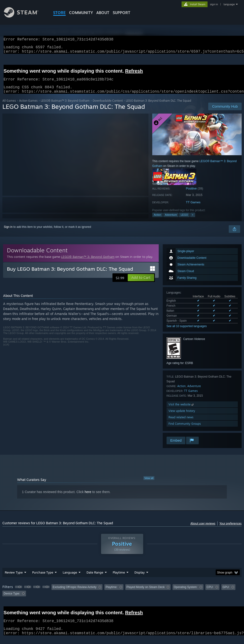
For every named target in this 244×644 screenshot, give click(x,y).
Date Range (95, 578)
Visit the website (181, 410)
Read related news (181, 423)
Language (70, 578)
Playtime (119, 578)
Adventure (171, 220)
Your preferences (231, 529)
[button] (141, 283)
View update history (182, 417)
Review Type (14, 578)
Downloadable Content (108, 106)
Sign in (8, 233)
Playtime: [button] (111, 593)
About (103, 13)
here (88, 498)
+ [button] (193, 220)
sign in (214, 4)
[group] (122, 596)
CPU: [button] (210, 593)
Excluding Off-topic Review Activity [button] (75, 593)
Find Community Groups (185, 429)
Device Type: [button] (12, 599)
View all (149, 484)
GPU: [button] (226, 593)
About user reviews (203, 529)
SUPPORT (122, 13)
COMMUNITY (81, 13)
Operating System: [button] (186, 593)
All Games (9, 106)
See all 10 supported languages (187, 332)
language (229, 4)
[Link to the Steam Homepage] (25, 16)
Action (158, 220)
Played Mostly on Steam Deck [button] (146, 593)
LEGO (184, 220)
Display (140, 578)
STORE (59, 13)
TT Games (193, 208)
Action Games (28, 106)
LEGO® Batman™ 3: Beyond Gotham (65, 106)
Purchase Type (43, 578)
